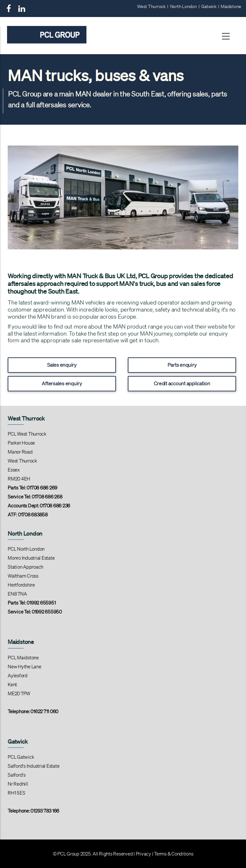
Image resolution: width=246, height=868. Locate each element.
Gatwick (209, 6)
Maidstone (231, 6)
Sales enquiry (62, 365)
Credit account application (182, 383)
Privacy (143, 854)
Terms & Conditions (174, 854)
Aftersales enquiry (62, 383)
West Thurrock (151, 6)
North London (184, 6)
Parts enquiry (182, 365)
